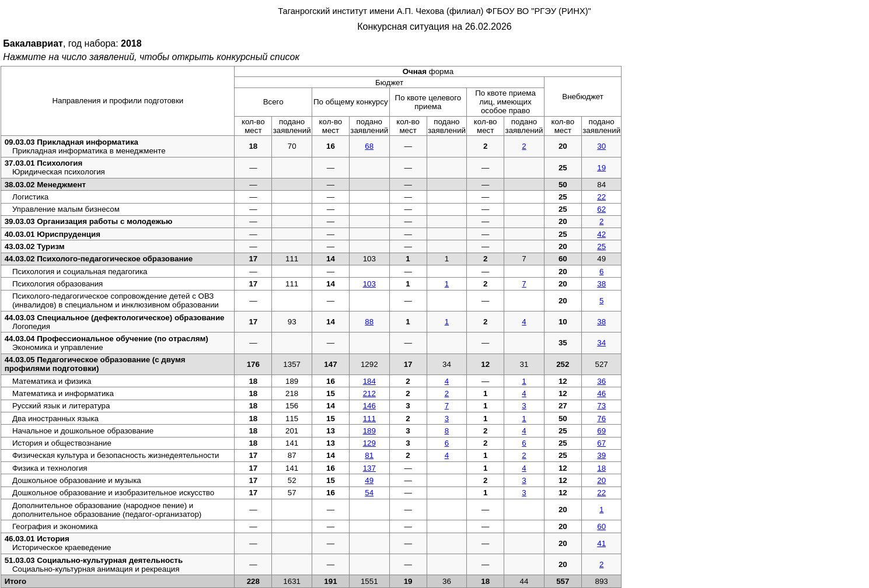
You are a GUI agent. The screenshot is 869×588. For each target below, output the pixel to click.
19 (601, 168)
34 (601, 343)
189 (369, 431)
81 (369, 455)
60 (601, 526)
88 (369, 322)
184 (369, 381)
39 (601, 455)
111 (369, 419)
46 (601, 393)
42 (601, 234)
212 (369, 393)
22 (601, 197)
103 (369, 284)
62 (601, 209)
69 (601, 431)
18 (601, 468)
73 (601, 406)
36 (601, 381)
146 (369, 406)
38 (601, 284)
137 (369, 468)
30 (601, 146)
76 (601, 419)
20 (601, 480)
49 (369, 480)
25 (601, 246)
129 (369, 443)
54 (369, 493)
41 (601, 543)
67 (601, 443)
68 (369, 146)
